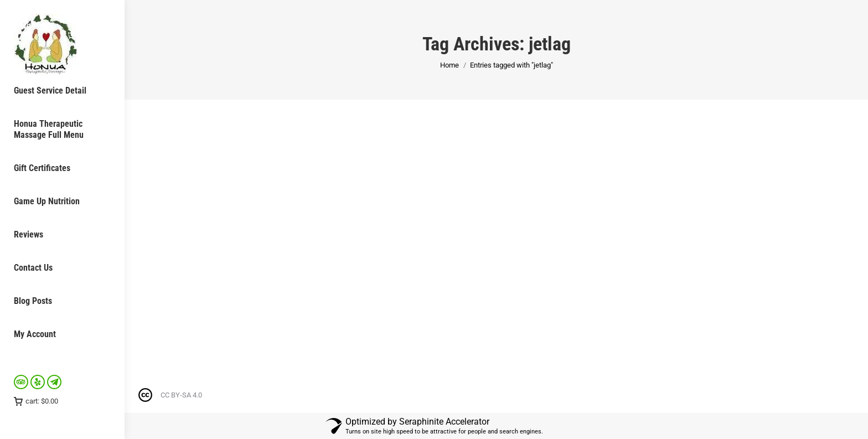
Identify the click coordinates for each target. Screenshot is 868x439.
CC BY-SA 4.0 (181, 395)
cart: (36, 401)
